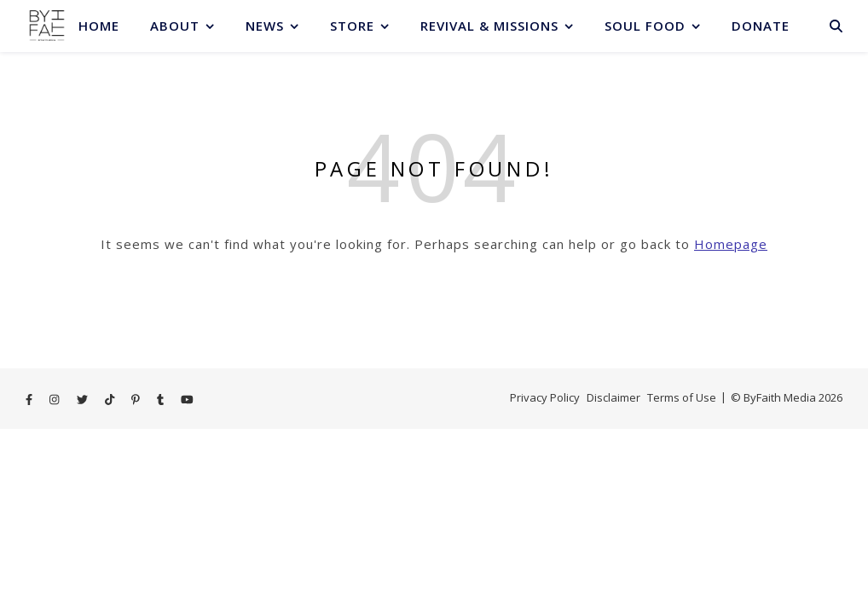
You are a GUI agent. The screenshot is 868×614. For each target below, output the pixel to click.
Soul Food (645, 26)
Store (352, 26)
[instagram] (55, 399)
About (175, 26)
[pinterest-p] (137, 399)
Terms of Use (682, 397)
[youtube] (187, 399)
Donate (761, 26)
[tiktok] (111, 399)
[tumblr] (162, 399)
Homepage (731, 244)
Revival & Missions (489, 26)
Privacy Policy (545, 397)
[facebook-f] (30, 399)
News (265, 26)
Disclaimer (613, 397)
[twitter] (84, 399)
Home (99, 26)
